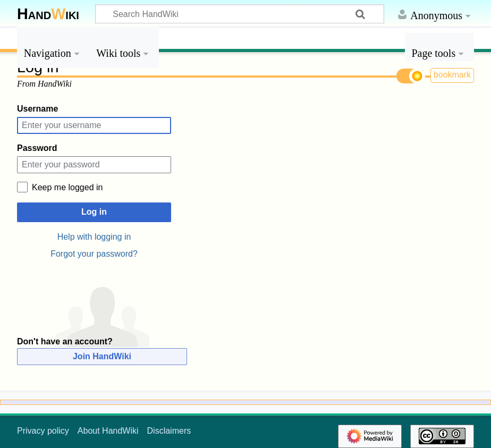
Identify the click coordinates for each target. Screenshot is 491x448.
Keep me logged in (67, 187)
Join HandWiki (102, 356)
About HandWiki (108, 431)
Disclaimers (169, 431)
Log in (94, 212)
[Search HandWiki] (240, 14)
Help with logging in (94, 237)
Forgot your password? (94, 254)
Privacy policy (43, 431)
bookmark (452, 75)
